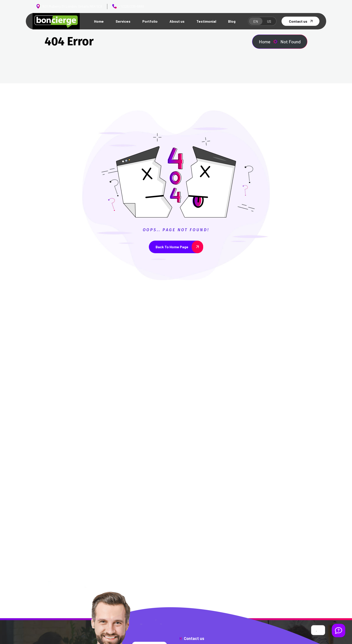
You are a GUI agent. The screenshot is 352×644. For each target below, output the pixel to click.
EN (256, 21)
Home (268, 42)
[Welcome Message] (339, 631)
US (269, 21)
